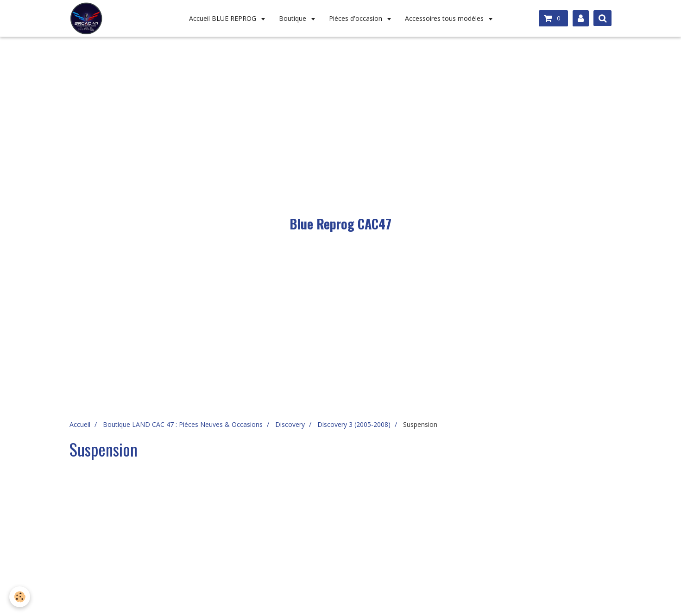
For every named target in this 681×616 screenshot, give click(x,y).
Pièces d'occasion (356, 18)
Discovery (290, 424)
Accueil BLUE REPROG (224, 18)
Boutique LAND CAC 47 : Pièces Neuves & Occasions (183, 424)
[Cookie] (20, 597)
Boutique (293, 18)
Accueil (80, 424)
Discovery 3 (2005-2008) (354, 424)
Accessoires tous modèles (445, 18)
